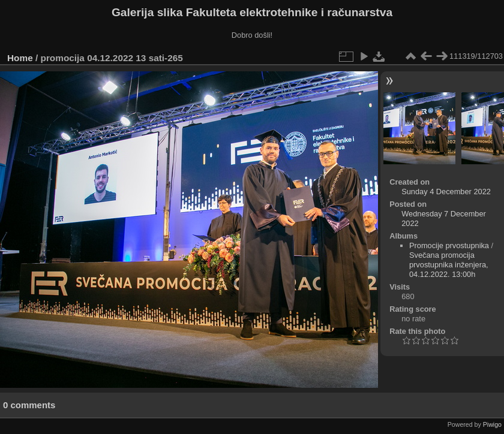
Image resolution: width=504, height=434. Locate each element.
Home (20, 58)
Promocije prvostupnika (449, 245)
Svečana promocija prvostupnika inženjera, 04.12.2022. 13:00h (449, 265)
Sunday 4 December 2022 (446, 192)
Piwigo (492, 424)
